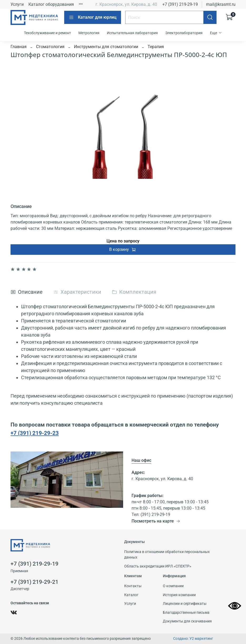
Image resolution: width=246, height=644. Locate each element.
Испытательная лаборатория (132, 33)
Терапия (156, 47)
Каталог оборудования (51, 4)
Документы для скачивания (187, 621)
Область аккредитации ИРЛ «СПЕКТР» (158, 566)
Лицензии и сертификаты (185, 604)
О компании (173, 586)
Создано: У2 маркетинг (193, 639)
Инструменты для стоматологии (106, 47)
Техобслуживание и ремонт (47, 33)
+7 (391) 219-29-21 (34, 582)
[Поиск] (210, 17)
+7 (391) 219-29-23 (35, 433)
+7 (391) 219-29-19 (180, 4)
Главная (19, 47)
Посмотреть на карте (156, 521)
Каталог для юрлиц (93, 17)
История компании (179, 595)
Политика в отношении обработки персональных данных (167, 555)
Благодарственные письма (186, 613)
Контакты (133, 586)
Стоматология (50, 47)
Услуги (17, 4)
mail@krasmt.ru (221, 4)
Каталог (131, 595)
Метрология (89, 33)
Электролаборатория (184, 33)
